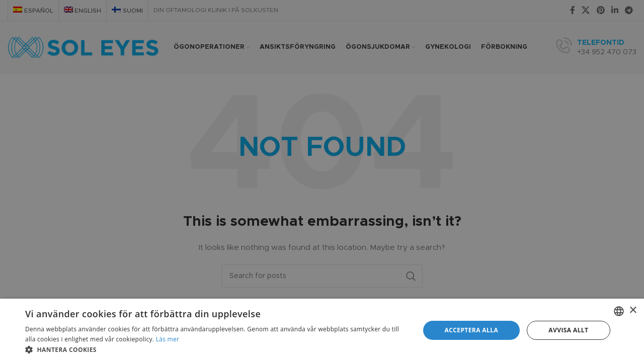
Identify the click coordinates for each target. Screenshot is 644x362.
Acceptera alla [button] (472, 330)
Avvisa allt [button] (568, 330)
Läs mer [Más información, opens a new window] (168, 339)
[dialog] (322, 330)
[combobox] (619, 311)
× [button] (633, 310)
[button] (217, 349)
